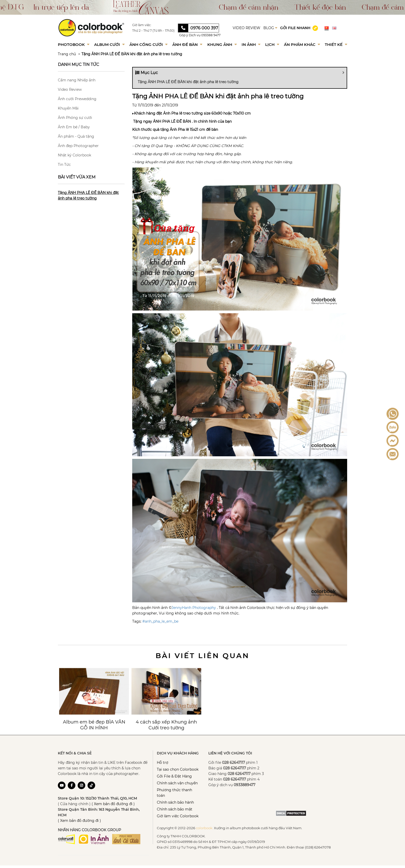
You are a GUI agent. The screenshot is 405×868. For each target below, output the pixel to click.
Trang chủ (67, 54)
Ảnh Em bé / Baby (74, 127)
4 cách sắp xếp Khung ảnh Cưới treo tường (166, 725)
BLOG (270, 28)
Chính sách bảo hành (175, 802)
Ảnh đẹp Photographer (78, 146)
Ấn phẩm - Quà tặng (76, 136)
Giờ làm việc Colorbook (178, 816)
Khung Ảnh (222, 44)
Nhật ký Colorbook (74, 155)
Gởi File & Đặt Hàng (174, 776)
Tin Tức (64, 165)
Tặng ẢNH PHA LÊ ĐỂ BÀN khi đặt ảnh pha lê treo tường (132, 54)
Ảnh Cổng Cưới (148, 44)
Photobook (74, 44)
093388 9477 (211, 35)
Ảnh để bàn (187, 44)
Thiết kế (336, 44)
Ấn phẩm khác (302, 44)
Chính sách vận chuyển (177, 783)
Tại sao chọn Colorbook (178, 769)
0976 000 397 (204, 28)
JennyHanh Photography (194, 608)
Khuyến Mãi (68, 108)
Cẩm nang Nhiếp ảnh (77, 80)
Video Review (70, 89)
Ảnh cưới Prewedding (77, 99)
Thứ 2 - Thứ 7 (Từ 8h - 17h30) (153, 31)
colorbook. (205, 828)
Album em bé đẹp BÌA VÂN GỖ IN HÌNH (94, 725)
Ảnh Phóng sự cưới (75, 118)
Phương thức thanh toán (174, 793)
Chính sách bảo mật (175, 809)
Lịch (272, 44)
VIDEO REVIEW (247, 28)
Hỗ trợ (163, 763)
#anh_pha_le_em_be (160, 621)
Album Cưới (109, 44)
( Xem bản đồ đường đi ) (113, 804)
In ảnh (251, 44)
